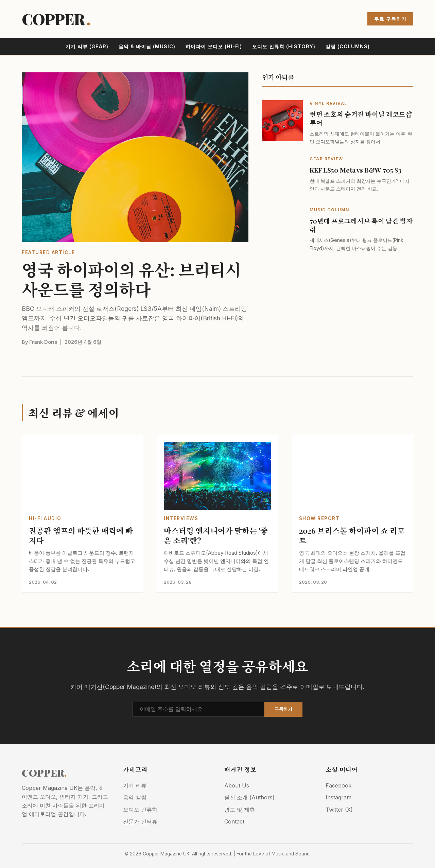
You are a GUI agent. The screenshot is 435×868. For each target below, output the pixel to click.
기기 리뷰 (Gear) (87, 46)
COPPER (56, 19)
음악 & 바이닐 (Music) (147, 46)
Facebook (338, 785)
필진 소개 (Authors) (249, 797)
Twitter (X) (339, 810)
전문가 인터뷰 (140, 821)
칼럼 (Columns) (348, 46)
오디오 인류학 (140, 810)
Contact (234, 821)
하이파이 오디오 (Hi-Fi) (214, 46)
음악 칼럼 (135, 797)
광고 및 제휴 (240, 810)
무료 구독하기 (390, 19)
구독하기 (283, 709)
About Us (237, 785)
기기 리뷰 (135, 785)
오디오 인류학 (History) (284, 46)
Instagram (338, 797)
